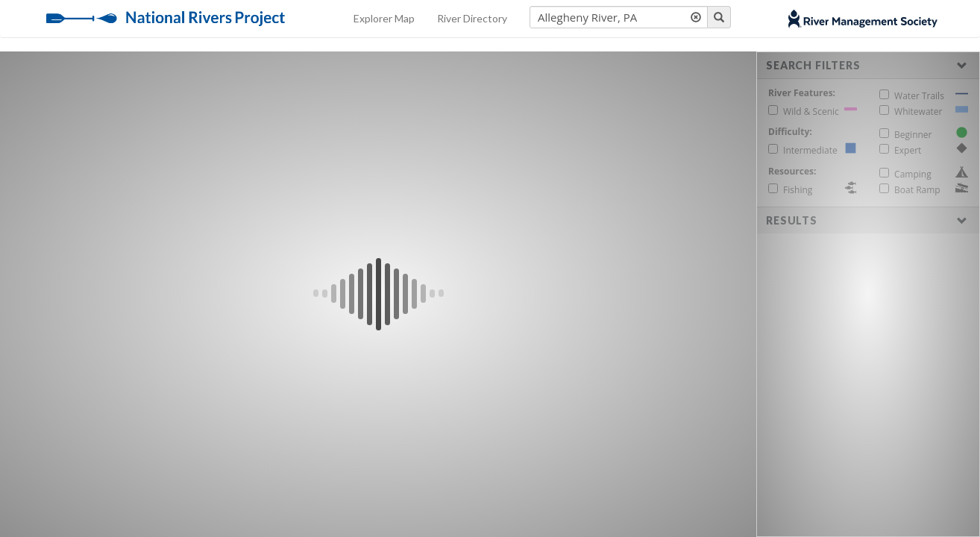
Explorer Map (384, 18)
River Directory (472, 18)
